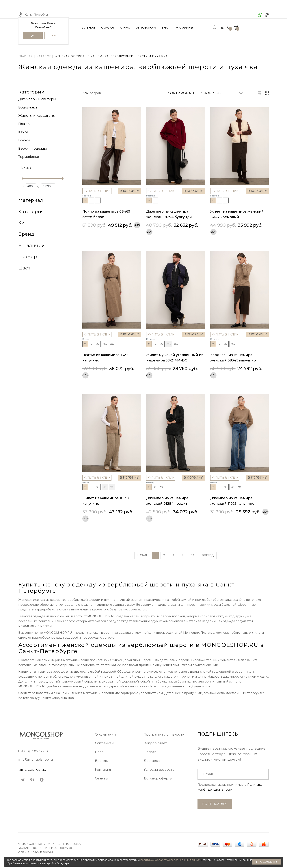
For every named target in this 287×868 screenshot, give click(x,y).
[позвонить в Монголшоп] (267, 15)
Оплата (150, 752)
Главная (88, 28)
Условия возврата (159, 770)
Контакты (103, 770)
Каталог (108, 28)
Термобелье (29, 157)
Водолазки (28, 107)
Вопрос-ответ (155, 743)
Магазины (185, 28)
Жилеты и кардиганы (37, 116)
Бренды (102, 761)
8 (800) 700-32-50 (33, 751)
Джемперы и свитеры (37, 99)
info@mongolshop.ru (36, 760)
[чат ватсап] (260, 15)
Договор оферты (158, 778)
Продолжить (267, 862)
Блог (166, 28)
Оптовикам (146, 28)
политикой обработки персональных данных (170, 860)
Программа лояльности (164, 734)
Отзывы (102, 778)
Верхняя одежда (33, 149)
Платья (24, 124)
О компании (105, 734)
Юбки (23, 132)
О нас (125, 28)
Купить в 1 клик (97, 191)
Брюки (24, 140)
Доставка (152, 761)
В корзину (129, 191)
